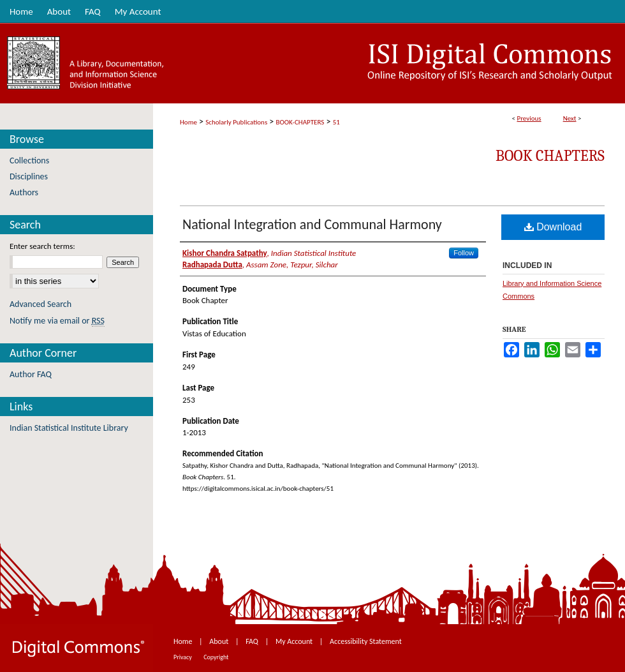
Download (553, 227)
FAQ (253, 641)
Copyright (216, 657)
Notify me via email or (57, 321)
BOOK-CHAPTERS (300, 122)
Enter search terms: (42, 246)
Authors (24, 192)
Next (570, 118)
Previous (529, 118)
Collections (29, 161)
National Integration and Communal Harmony (312, 224)
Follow (464, 253)
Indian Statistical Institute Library (69, 428)
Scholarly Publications (236, 122)
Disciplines (29, 176)
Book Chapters (550, 156)
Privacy (183, 657)
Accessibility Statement (366, 641)
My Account (295, 641)
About (220, 641)
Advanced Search (40, 304)
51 (336, 122)
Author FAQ (31, 374)
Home (188, 122)
